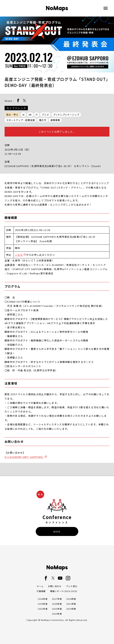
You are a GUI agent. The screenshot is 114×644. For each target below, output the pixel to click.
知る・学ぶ (12, 115)
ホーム (40, 586)
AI (23, 115)
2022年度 (43, 609)
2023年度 (57, 609)
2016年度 (43, 599)
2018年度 (71, 599)
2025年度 (57, 614)
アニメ (45, 115)
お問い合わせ (55, 586)
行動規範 (41, 591)
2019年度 (43, 604)
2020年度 (57, 604)
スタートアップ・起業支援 (21, 120)
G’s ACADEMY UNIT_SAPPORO (24, 457)
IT (37, 115)
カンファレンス (16, 108)
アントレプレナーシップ (66, 115)
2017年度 (57, 599)
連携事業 (55, 120)
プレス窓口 (72, 586)
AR (30, 115)
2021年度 (71, 604)
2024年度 (71, 609)
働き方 (43, 120)
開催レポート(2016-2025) (64, 591)
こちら (19, 255)
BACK (57, 531)
